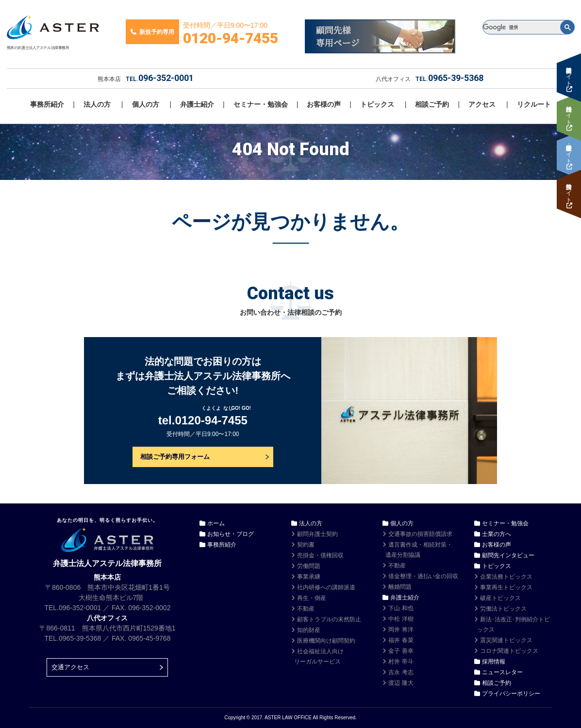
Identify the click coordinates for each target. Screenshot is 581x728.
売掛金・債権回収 (320, 555)
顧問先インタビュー (508, 555)
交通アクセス (70, 667)
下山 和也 (401, 608)
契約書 (306, 545)
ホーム (216, 523)
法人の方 (97, 104)
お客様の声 (324, 104)
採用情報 (494, 662)
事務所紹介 (47, 104)
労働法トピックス (503, 609)
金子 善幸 (401, 651)
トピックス (377, 104)
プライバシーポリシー (511, 694)
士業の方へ (497, 534)
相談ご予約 (432, 104)
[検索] (529, 27)
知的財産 (309, 630)
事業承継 (309, 577)
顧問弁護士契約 (317, 534)
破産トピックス (500, 598)
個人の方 (146, 104)
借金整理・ (423, 576)
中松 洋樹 (401, 619)
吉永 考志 (401, 672)
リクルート (534, 104)
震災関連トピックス (506, 640)
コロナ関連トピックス (509, 651)
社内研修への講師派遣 (326, 587)
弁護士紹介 (197, 104)
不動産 (306, 609)
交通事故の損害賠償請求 (420, 534)
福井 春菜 (401, 640)
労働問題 (309, 566)
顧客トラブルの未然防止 (329, 619)
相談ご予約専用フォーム (175, 457)
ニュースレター (502, 672)
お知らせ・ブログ (231, 534)
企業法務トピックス (506, 577)
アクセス (482, 104)
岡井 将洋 (401, 630)
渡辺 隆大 (401, 683)
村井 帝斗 (401, 662)
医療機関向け (326, 641)
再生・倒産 (312, 598)
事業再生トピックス (506, 587)
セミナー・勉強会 (261, 104)
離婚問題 (400, 587)
